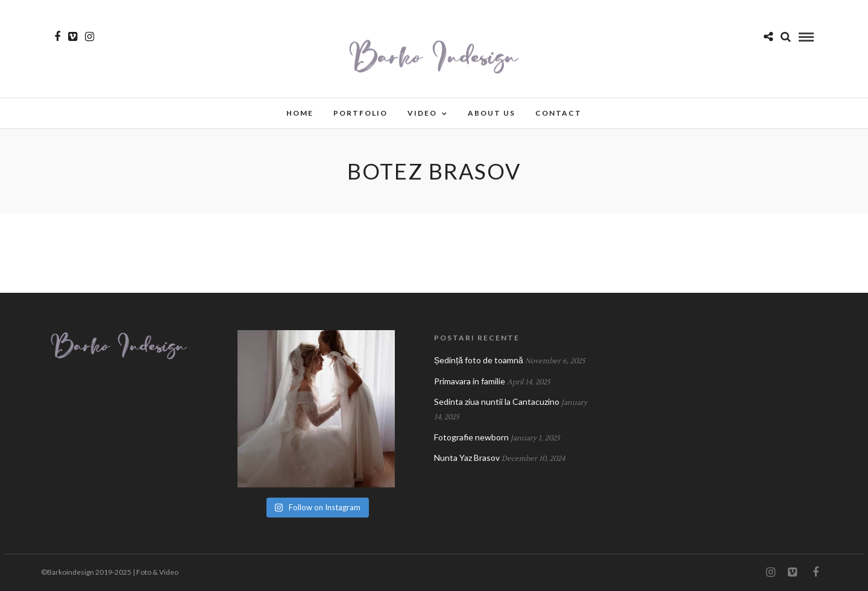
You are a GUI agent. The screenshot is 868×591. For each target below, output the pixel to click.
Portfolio (360, 113)
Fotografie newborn (471, 437)
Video (422, 113)
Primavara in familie (470, 381)
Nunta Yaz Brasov (467, 458)
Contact (558, 113)
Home (300, 113)
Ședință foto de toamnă (479, 360)
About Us (492, 113)
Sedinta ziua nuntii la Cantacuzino (497, 402)
